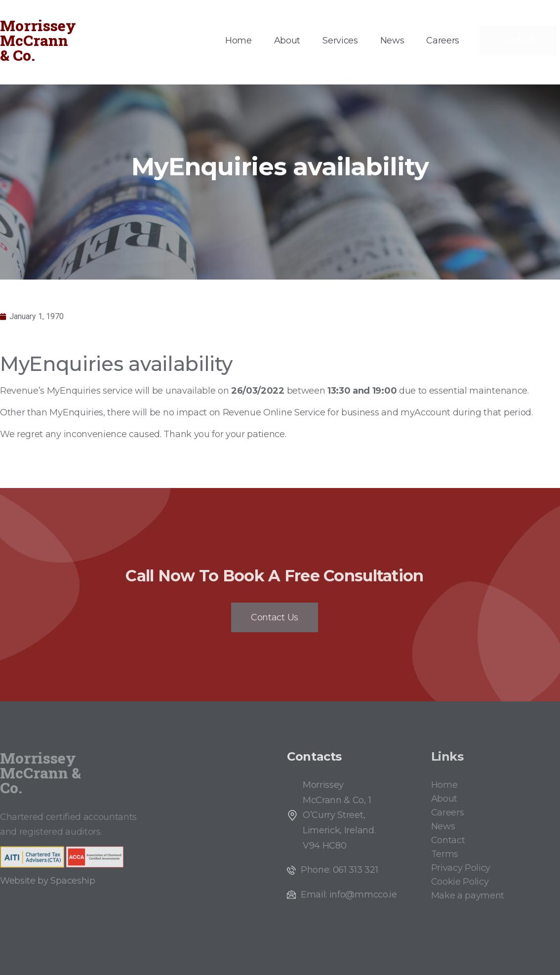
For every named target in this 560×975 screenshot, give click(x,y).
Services (340, 41)
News (392, 41)
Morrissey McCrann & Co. (38, 40)
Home (239, 41)
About (287, 41)
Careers (443, 41)
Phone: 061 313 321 (339, 870)
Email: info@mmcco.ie (349, 894)
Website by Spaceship (48, 881)
